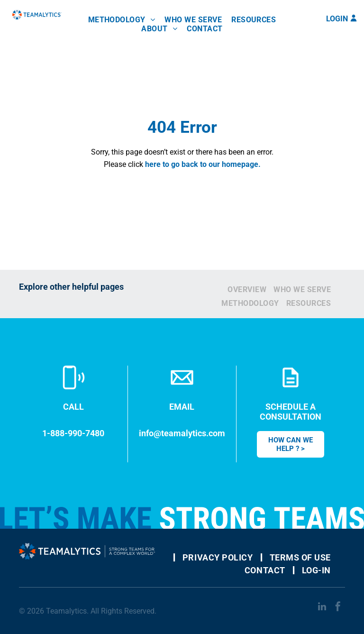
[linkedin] (322, 608)
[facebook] (338, 608)
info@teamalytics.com (182, 433)
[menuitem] (122, 20)
